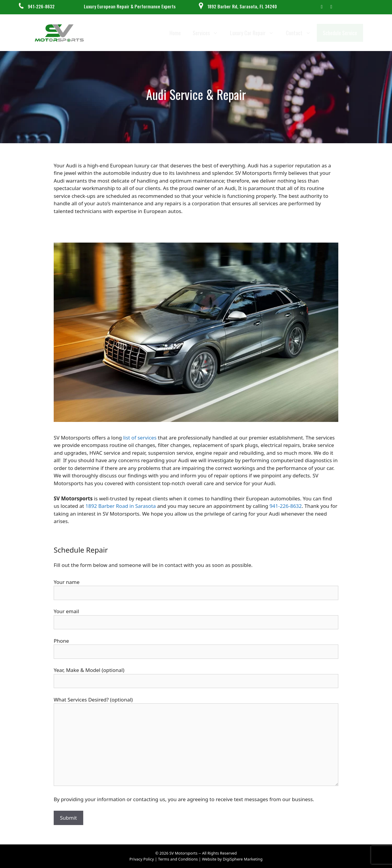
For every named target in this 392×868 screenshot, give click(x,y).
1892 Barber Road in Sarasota (121, 506)
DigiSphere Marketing (243, 859)
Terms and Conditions (179, 859)
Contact (301, 33)
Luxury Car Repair (255, 33)
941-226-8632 (41, 6)
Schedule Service (340, 33)
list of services (140, 438)
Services (208, 33)
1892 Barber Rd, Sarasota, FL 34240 (242, 6)
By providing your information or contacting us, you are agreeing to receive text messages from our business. (184, 799)
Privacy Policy (142, 859)
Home (175, 33)
